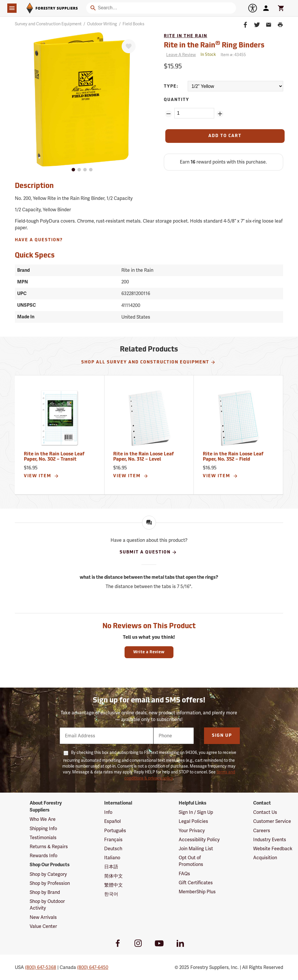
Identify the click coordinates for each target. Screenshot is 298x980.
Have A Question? (39, 240)
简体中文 (113, 876)
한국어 (111, 894)
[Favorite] (129, 46)
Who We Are (43, 819)
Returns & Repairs (49, 847)
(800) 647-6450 (93, 967)
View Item (41, 476)
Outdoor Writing (102, 24)
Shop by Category (48, 874)
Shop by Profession (50, 883)
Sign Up (222, 736)
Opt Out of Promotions (191, 861)
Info (108, 812)
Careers (262, 831)
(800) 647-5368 (41, 967)
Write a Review (149, 652)
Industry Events (270, 840)
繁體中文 (113, 885)
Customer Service (272, 821)
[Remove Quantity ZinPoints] (168, 114)
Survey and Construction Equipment (48, 24)
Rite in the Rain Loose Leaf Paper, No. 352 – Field (233, 457)
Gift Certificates (196, 883)
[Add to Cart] (225, 136)
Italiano (112, 858)
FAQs (184, 874)
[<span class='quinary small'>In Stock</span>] (208, 55)
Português (115, 831)
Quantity (177, 100)
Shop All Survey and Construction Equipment (148, 362)
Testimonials (43, 838)
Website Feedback (273, 849)
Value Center (43, 926)
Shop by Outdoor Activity (47, 905)
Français (113, 840)
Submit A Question (148, 552)
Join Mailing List (196, 849)
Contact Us (265, 812)
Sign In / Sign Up (196, 812)
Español (112, 821)
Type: (171, 87)
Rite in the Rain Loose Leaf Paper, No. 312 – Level (143, 457)
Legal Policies (193, 821)
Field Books (133, 24)
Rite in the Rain (186, 36)
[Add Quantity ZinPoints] (220, 114)
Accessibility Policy (199, 840)
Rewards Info (44, 856)
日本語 (111, 867)
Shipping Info (43, 829)
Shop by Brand (45, 892)
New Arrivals (43, 917)
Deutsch (113, 849)
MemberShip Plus (197, 892)
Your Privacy (192, 831)
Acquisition (265, 858)
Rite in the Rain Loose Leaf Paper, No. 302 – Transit (54, 457)
